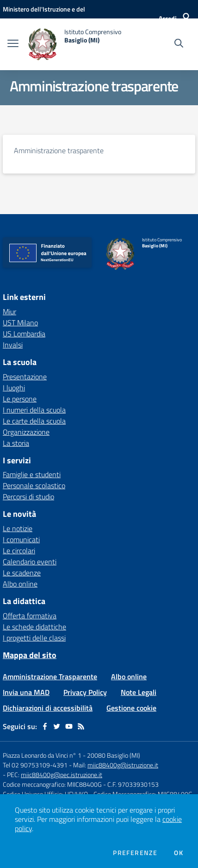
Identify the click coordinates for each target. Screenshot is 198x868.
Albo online (20, 584)
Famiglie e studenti (32, 474)
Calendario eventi (30, 562)
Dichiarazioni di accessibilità (48, 708)
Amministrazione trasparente (59, 150)
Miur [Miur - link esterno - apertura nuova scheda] (9, 311)
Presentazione (25, 377)
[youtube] (69, 726)
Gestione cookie (131, 708)
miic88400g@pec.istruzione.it (62, 775)
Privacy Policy (85, 692)
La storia (16, 443)
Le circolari (19, 551)
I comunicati (21, 539)
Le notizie (18, 528)
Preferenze (135, 853)
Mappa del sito (30, 655)
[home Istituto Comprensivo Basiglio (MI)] (74, 44)
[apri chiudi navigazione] (13, 44)
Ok (179, 853)
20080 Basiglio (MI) (114, 755)
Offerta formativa (30, 616)
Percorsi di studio (28, 497)
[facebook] (45, 726)
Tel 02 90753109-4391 (35, 765)
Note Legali (139, 692)
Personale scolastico (34, 485)
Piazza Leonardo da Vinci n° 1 (42, 755)
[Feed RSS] (81, 726)
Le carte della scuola (34, 421)
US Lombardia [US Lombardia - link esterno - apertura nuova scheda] (24, 334)
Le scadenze (22, 573)
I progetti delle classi (34, 638)
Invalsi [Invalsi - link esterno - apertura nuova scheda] (13, 345)
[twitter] (57, 726)
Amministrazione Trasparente (50, 676)
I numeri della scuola (34, 410)
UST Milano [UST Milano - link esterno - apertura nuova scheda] (20, 323)
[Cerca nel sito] (179, 44)
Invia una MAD (26, 692)
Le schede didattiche (34, 627)
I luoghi (14, 388)
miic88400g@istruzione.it (123, 765)
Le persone (20, 399)
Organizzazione (26, 432)
